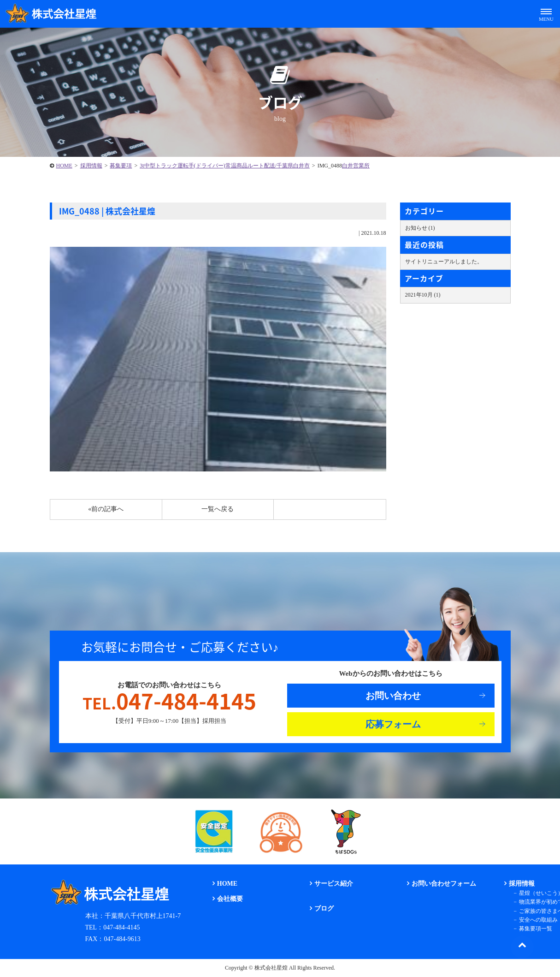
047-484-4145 (169, 701)
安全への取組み (538, 920)
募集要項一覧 (536, 929)
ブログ (324, 908)
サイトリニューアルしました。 (444, 262)
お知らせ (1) (420, 228)
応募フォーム (393, 724)
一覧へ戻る (218, 509)
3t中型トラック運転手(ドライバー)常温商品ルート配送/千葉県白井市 (225, 166)
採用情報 (91, 166)
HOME (64, 166)
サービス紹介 (334, 884)
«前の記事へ (106, 509)
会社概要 (230, 899)
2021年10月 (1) (423, 295)
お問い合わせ (393, 696)
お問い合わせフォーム (444, 884)
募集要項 (121, 166)
